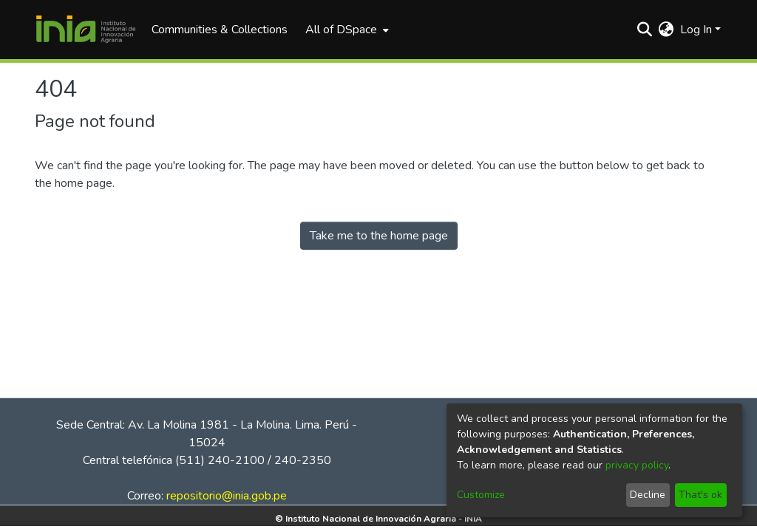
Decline (648, 495)
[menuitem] (346, 30)
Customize (481, 495)
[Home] (86, 30)
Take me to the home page (379, 236)
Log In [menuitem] (696, 30)
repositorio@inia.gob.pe (227, 496)
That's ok (700, 495)
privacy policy (637, 465)
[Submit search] (645, 30)
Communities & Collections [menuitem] (220, 30)
